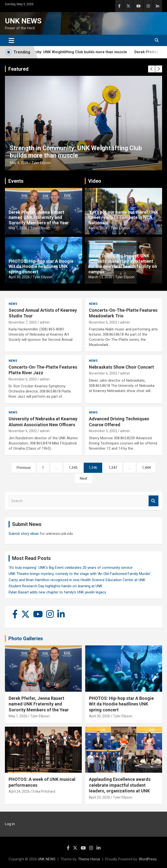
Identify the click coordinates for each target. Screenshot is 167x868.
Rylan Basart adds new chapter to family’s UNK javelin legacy (57, 592)
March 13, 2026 (100, 277)
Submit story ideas (24, 534)
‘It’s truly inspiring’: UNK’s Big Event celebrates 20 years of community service (71, 568)
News (13, 304)
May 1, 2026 (18, 228)
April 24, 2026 (19, 791)
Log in (10, 824)
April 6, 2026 (98, 228)
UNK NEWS (23, 21)
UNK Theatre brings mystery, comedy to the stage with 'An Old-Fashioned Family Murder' (80, 574)
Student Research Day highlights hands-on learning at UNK (56, 586)
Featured (18, 69)
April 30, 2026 (19, 277)
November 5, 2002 (103, 431)
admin (45, 322)
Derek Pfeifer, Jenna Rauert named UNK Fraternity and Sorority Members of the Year (39, 217)
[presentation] (152, 69)
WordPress (148, 859)
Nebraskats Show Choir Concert (121, 367)
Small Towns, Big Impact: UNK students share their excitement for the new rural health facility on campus (123, 264)
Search (153, 501)
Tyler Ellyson (41, 163)
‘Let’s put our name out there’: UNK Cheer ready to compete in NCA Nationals (123, 217)
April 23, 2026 (99, 797)
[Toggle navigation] (11, 40)
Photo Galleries (26, 639)
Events (16, 181)
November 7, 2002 (23, 322)
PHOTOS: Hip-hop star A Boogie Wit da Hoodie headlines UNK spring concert (41, 266)
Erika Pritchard (44, 791)
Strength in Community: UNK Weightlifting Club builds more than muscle (73, 52)
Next (83, 478)
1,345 (73, 468)
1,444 (146, 468)
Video (95, 181)
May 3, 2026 (19, 163)
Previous (24, 468)
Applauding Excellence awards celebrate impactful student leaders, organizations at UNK (120, 785)
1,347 (113, 468)
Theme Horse (89, 859)
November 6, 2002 (103, 322)
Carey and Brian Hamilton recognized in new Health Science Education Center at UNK (77, 580)
